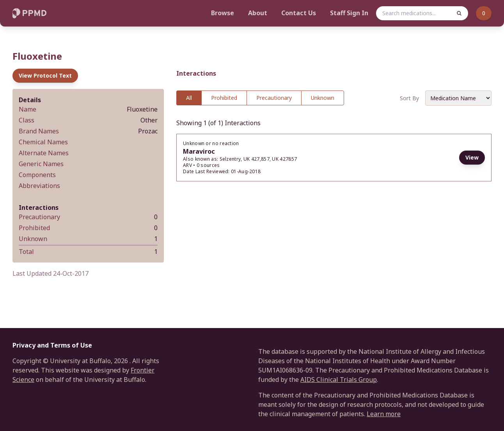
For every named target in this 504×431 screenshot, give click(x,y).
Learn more (384, 414)
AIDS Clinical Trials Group (339, 380)
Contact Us (299, 13)
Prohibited (224, 98)
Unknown (323, 98)
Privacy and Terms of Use (52, 345)
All (189, 98)
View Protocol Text (45, 75)
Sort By (409, 98)
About (258, 13)
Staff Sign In (349, 13)
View (472, 157)
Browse (223, 13)
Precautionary (274, 98)
